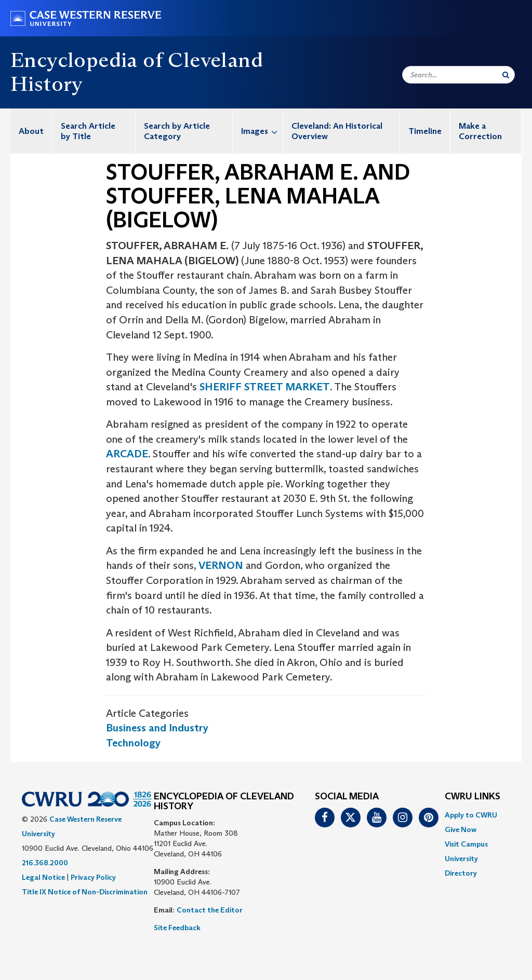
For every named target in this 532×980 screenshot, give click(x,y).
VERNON (221, 565)
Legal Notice (43, 877)
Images (262, 131)
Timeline (425, 131)
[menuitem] (31, 131)
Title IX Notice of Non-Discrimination (85, 892)
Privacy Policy (93, 877)
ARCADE (127, 454)
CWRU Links (473, 797)
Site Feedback (177, 928)
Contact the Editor (210, 910)
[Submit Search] (506, 75)
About (31, 131)
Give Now (461, 829)
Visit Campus (466, 844)
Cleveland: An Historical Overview (337, 131)
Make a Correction (480, 131)
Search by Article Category (177, 131)
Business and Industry (157, 728)
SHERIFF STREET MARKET (265, 387)
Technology (133, 743)
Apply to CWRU (471, 815)
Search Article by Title (88, 131)
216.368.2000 (45, 863)
